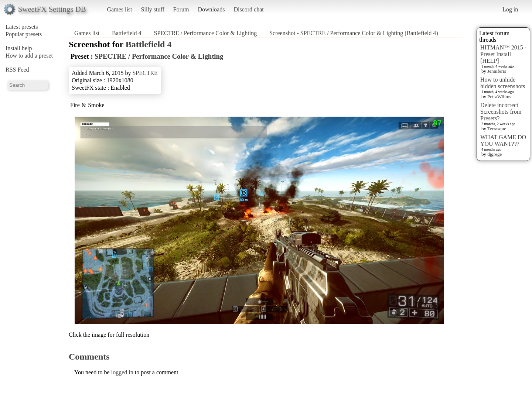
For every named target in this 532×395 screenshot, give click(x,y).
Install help (19, 48)
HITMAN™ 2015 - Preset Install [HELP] (503, 54)
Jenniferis (497, 71)
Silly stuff (153, 9)
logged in (122, 372)
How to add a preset (29, 56)
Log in (510, 9)
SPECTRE (145, 73)
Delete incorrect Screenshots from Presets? (501, 112)
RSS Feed (17, 70)
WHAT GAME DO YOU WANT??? (503, 140)
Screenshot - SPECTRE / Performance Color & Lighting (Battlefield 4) (354, 33)
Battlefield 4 (127, 33)
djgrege (495, 154)
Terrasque (497, 129)
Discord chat (248, 9)
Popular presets (24, 34)
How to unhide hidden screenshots (503, 83)
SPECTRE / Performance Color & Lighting (206, 33)
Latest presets (22, 27)
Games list (120, 9)
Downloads (211, 9)
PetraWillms (499, 97)
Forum (181, 9)
